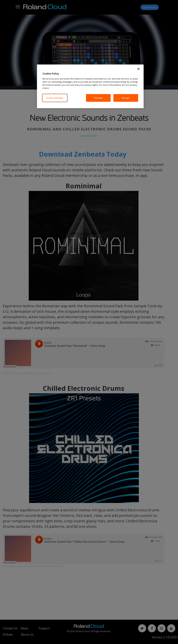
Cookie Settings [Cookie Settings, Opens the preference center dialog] (55, 98)
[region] (90, 86)
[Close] (138, 69)
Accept (126, 98)
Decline (98, 98)
